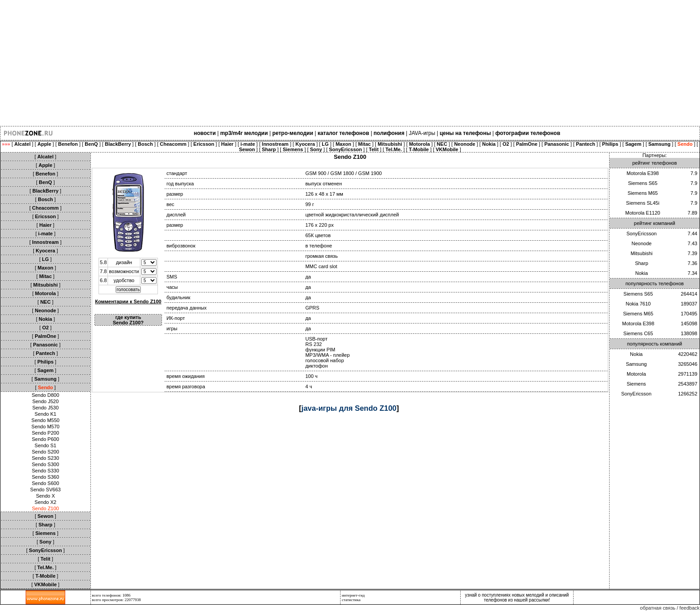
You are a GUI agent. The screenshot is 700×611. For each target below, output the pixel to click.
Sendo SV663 (45, 490)
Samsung (636, 364)
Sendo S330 (46, 471)
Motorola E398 (643, 173)
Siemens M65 (643, 193)
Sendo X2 (45, 502)
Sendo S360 (46, 477)
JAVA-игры (422, 133)
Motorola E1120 (643, 213)
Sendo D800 (45, 395)
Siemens (636, 384)
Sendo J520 (46, 401)
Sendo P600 (46, 439)
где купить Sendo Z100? (128, 320)
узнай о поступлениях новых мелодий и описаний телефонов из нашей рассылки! (517, 598)
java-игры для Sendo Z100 (349, 408)
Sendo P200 (46, 433)
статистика (351, 600)
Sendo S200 (46, 452)
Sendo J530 (46, 408)
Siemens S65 (643, 183)
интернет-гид (353, 595)
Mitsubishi (642, 253)
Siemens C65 (638, 333)
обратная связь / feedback (670, 608)
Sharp (641, 263)
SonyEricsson (641, 234)
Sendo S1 (45, 445)
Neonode (642, 243)
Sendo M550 (45, 420)
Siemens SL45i (643, 203)
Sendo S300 (46, 464)
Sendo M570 (45, 427)
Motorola (636, 374)
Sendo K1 (45, 414)
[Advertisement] (270, 63)
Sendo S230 (46, 458)
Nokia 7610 (638, 304)
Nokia (642, 273)
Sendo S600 (46, 483)
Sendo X (45, 496)
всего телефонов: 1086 (111, 595)
